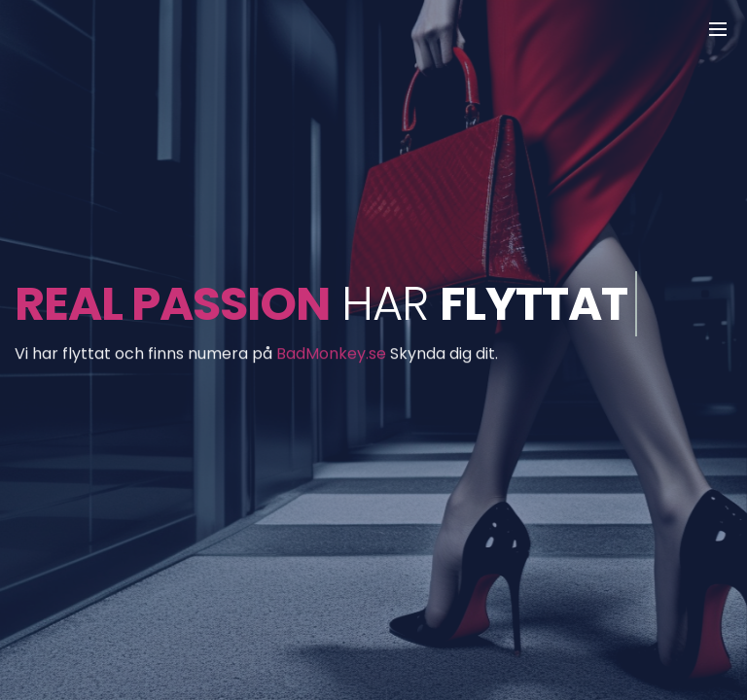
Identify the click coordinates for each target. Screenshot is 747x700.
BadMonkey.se (331, 355)
